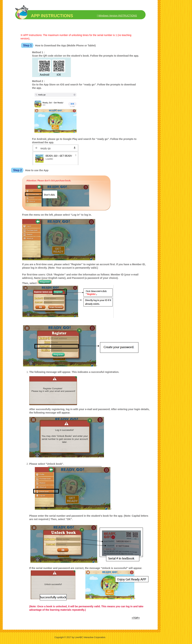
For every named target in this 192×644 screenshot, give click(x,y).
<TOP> (136, 618)
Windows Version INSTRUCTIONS (118, 16)
